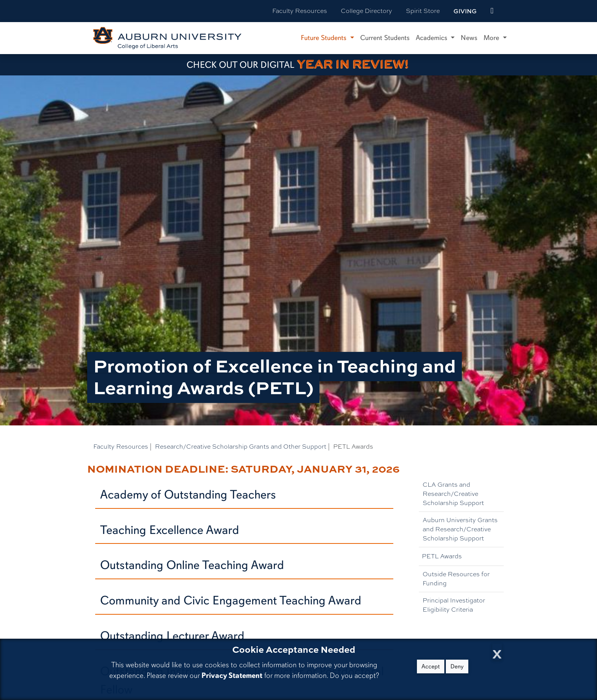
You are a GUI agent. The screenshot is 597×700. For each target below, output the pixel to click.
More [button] (492, 38)
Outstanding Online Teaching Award (192, 565)
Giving (465, 11)
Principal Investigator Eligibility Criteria (454, 605)
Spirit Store (423, 11)
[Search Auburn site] (508, 11)
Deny (457, 666)
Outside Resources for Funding (456, 579)
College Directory (366, 11)
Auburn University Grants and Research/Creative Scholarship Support (460, 529)
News (469, 38)
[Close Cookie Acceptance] (497, 652)
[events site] (492, 11)
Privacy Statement (232, 675)
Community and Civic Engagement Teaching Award (231, 600)
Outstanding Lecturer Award (172, 636)
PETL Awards (442, 556)
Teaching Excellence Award (170, 530)
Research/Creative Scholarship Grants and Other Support (241, 447)
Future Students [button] (325, 38)
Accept (431, 666)
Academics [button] (433, 38)
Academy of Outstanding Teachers (188, 495)
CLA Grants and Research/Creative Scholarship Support (453, 494)
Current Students (385, 38)
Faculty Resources (300, 11)
